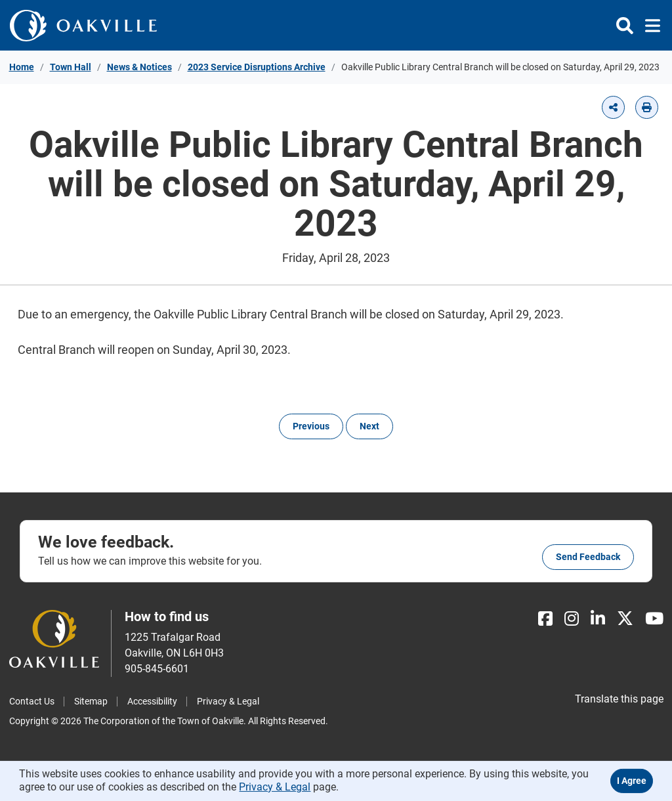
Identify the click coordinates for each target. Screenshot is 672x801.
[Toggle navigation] (649, 26)
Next (369, 426)
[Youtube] (654, 619)
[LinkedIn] (598, 619)
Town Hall (71, 67)
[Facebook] (545, 619)
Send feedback (588, 557)
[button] (613, 107)
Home (22, 67)
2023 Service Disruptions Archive (257, 67)
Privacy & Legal (228, 701)
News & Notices (139, 67)
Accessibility (152, 701)
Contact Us (32, 701)
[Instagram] (572, 619)
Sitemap (91, 701)
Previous (311, 426)
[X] (625, 619)
